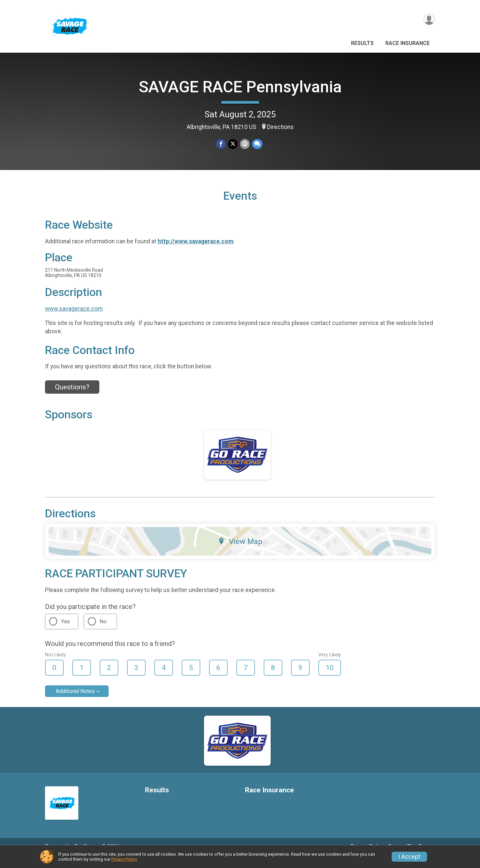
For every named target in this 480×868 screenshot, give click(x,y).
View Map (240, 551)
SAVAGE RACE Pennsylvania (240, 87)
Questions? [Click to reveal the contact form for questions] (72, 396)
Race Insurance (407, 43)
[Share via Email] (244, 144)
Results (362, 43)
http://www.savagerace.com (195, 251)
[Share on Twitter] (233, 144)
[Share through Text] (256, 144)
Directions (280, 127)
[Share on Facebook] (221, 144)
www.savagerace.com (74, 318)
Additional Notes (75, 700)
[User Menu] (429, 19)
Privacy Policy (124, 859)
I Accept (409, 857)
